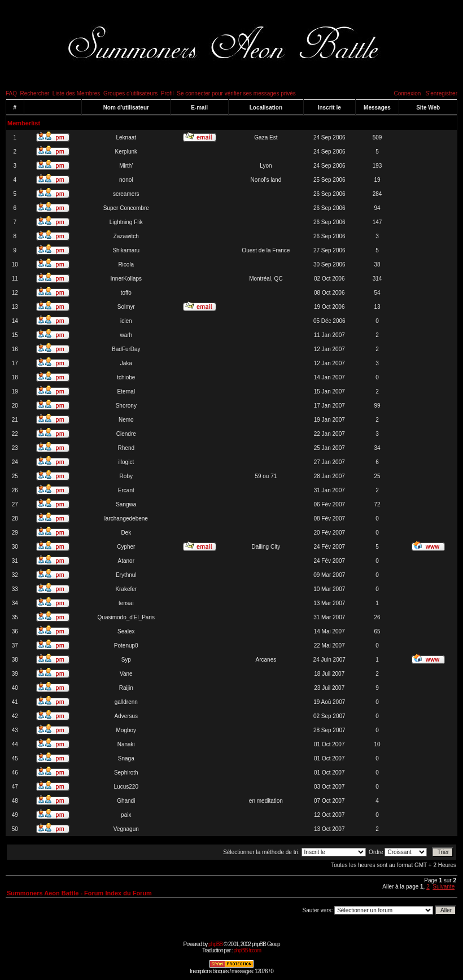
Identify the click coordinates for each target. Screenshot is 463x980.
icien (126, 321)
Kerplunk (126, 152)
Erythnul (126, 575)
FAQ (11, 93)
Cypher (126, 547)
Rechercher (35, 93)
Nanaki (126, 744)
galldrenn (126, 702)
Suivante (444, 887)
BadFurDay (126, 349)
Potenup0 (126, 646)
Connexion (407, 93)
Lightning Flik (126, 222)
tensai (126, 603)
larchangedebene (126, 519)
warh (126, 335)
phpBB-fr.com (247, 950)
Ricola (126, 264)
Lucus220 (126, 787)
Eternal (126, 391)
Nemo (126, 420)
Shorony (126, 406)
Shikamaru (126, 250)
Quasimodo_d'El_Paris (126, 617)
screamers (126, 194)
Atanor (126, 561)
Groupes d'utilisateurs (130, 93)
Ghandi (126, 801)
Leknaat (126, 137)
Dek (126, 533)
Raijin (126, 688)
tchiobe (126, 377)
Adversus (126, 716)
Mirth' (126, 166)
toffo (126, 293)
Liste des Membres (76, 93)
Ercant (126, 490)
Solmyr (126, 307)
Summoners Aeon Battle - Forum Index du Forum (79, 893)
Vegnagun (126, 829)
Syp (126, 660)
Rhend (126, 448)
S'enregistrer (442, 93)
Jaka (126, 363)
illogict (126, 462)
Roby (126, 476)
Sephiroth (126, 773)
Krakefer (126, 589)
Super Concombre (126, 208)
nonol (126, 180)
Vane (126, 674)
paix (126, 815)
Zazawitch (126, 236)
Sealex (126, 631)
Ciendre (126, 434)
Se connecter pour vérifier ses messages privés (236, 93)
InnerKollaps (126, 279)
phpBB (215, 944)
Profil (167, 93)
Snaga (126, 758)
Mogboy (126, 730)
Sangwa (126, 504)
